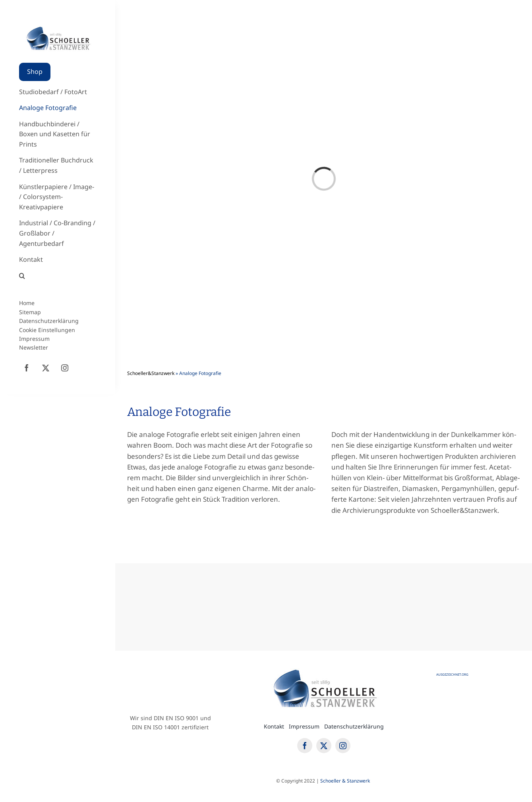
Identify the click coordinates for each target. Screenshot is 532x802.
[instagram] (65, 368)
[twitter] (46, 368)
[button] (58, 276)
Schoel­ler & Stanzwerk (346, 781)
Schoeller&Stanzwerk (151, 373)
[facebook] (27, 368)
